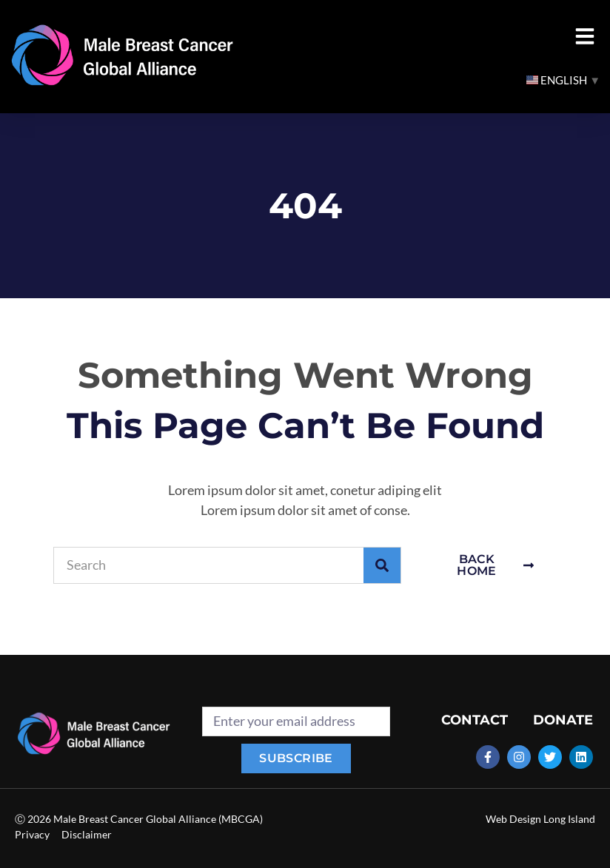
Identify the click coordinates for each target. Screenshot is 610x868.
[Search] (382, 565)
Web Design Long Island (540, 819)
